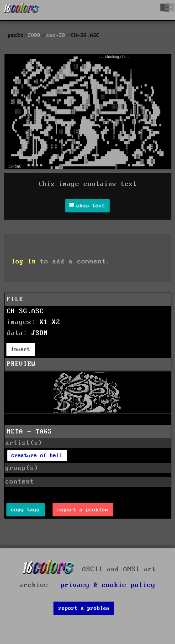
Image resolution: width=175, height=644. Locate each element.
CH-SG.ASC (25, 311)
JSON (40, 333)
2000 (34, 35)
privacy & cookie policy (108, 585)
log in (24, 262)
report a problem (83, 510)
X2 (56, 322)
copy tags (25, 510)
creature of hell (37, 456)
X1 (44, 322)
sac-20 (56, 35)
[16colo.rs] (21, 10)
